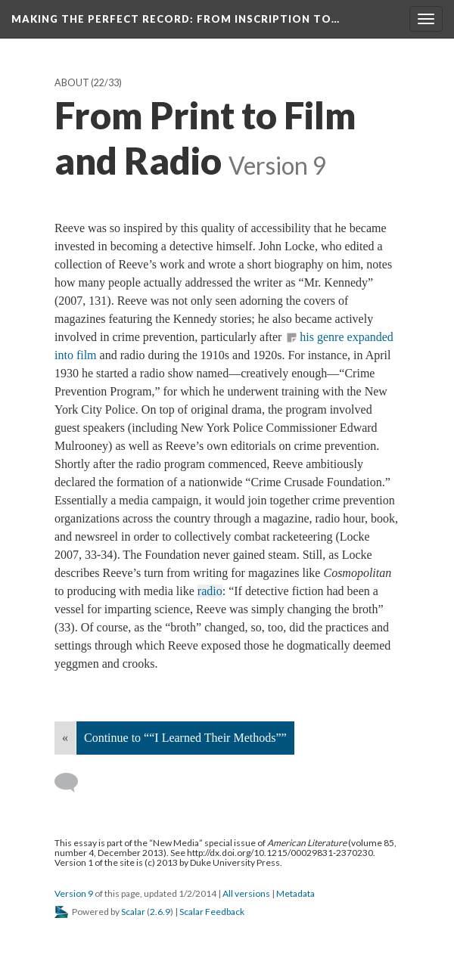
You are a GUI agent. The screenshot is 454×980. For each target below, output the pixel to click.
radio (210, 591)
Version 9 (74, 893)
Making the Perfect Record (176, 19)
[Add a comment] (73, 783)
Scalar (133, 912)
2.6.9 (160, 912)
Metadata (295, 893)
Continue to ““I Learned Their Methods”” (185, 738)
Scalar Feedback (212, 912)
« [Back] (65, 738)
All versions (246, 893)
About (72, 83)
